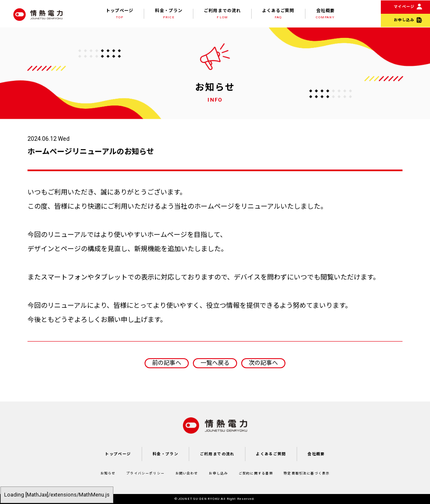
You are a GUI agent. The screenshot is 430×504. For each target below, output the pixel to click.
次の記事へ (263, 363)
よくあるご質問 (278, 14)
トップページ (120, 14)
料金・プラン (169, 14)
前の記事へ (167, 363)
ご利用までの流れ (222, 14)
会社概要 (325, 14)
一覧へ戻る (215, 363)
